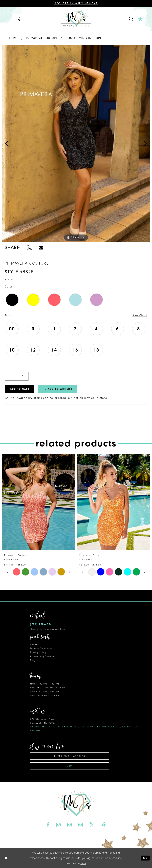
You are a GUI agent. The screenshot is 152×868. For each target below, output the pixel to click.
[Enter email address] (70, 756)
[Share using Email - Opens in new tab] (41, 248)
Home (14, 38)
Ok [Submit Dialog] (145, 858)
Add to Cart (20, 389)
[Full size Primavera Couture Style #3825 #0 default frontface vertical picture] (76, 144)
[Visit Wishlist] (141, 19)
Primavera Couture (42, 38)
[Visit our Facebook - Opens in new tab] (48, 825)
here (83, 863)
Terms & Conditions (41, 648)
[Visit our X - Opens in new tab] (92, 825)
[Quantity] (17, 376)
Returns (34, 645)
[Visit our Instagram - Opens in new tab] (58, 825)
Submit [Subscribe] (70, 766)
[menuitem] (11, 19)
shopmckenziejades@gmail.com (48, 629)
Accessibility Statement (44, 656)
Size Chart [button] (140, 315)
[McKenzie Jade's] (76, 19)
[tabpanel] (76, 144)
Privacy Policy (38, 652)
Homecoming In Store (84, 38)
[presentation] (38, 502)
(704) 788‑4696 (41, 624)
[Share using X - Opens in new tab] (29, 248)
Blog (33, 660)
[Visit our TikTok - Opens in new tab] (103, 825)
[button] (11, 19)
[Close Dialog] (6, 858)
